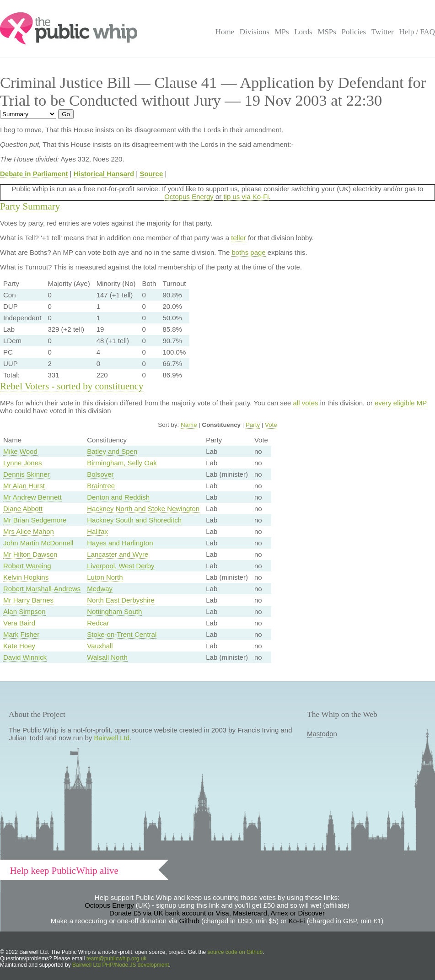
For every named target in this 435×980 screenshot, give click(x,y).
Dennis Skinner (27, 474)
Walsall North (107, 657)
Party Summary (30, 206)
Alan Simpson (24, 611)
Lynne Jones (23, 463)
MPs (282, 32)
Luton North (105, 577)
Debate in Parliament (34, 174)
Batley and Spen (112, 451)
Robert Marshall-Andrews (42, 589)
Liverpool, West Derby (121, 566)
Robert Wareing (27, 566)
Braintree (101, 486)
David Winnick (25, 657)
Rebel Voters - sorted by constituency (72, 386)
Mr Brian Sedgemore (35, 520)
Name (189, 425)
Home (225, 32)
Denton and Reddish (118, 497)
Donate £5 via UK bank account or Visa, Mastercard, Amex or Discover (217, 913)
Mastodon (322, 734)
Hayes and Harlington (120, 543)
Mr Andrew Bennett (32, 497)
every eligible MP (401, 403)
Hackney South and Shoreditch (134, 520)
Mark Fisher (21, 634)
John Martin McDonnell (38, 543)
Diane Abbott (23, 509)
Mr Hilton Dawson (30, 554)
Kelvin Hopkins (26, 577)
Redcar (98, 623)
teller (239, 238)
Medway (100, 589)
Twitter (383, 32)
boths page (248, 252)
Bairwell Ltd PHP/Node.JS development (121, 965)
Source (151, 174)
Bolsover (100, 474)
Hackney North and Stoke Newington (143, 509)
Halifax (97, 531)
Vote (271, 425)
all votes (306, 403)
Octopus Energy (189, 197)
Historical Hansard (104, 174)
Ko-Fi (297, 921)
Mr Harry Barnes (28, 600)
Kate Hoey (19, 646)
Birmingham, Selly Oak (122, 463)
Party (253, 425)
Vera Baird (19, 623)
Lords (303, 32)
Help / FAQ (417, 32)
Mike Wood (20, 451)
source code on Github (235, 952)
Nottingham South (114, 611)
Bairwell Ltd (112, 738)
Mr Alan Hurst (24, 486)
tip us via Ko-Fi (246, 197)
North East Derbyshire (121, 600)
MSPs (327, 32)
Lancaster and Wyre (118, 554)
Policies (354, 32)
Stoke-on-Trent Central (122, 634)
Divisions (255, 32)
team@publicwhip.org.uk (117, 958)
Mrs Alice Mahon (29, 531)
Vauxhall (100, 646)
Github (189, 921)
